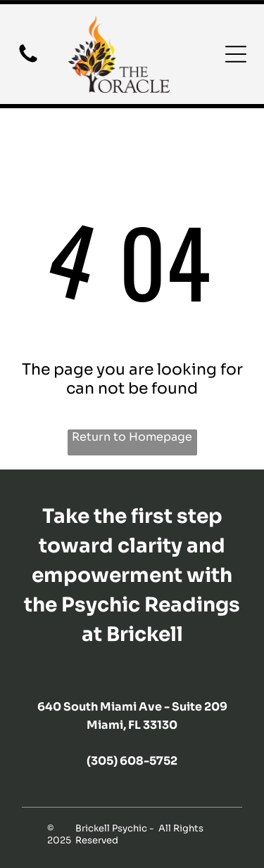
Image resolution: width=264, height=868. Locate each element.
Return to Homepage (132, 437)
